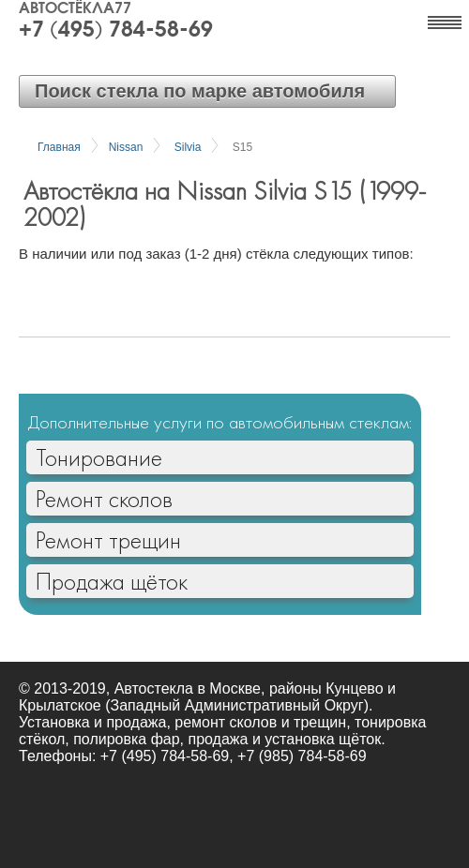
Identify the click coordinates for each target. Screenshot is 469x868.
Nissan (126, 147)
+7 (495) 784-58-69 (116, 31)
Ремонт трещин (108, 540)
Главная (59, 147)
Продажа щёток (112, 581)
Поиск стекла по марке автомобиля (200, 91)
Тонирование (99, 457)
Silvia (188, 147)
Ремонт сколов (104, 499)
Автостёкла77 (75, 9)
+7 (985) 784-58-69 (302, 756)
